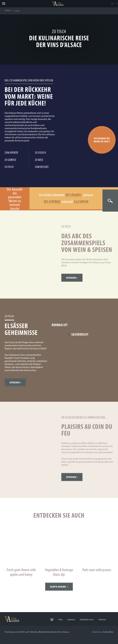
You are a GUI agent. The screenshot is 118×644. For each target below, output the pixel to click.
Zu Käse (39, 160)
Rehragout (64, 325)
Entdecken (71, 278)
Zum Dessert (42, 167)
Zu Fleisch (40, 152)
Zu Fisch (9, 167)
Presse (57, 620)
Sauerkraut (99, 335)
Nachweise (101, 620)
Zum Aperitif (11, 152)
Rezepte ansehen (58, 587)
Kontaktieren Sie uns (85, 620)
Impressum (69, 620)
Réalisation (103, 632)
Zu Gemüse (10, 160)
